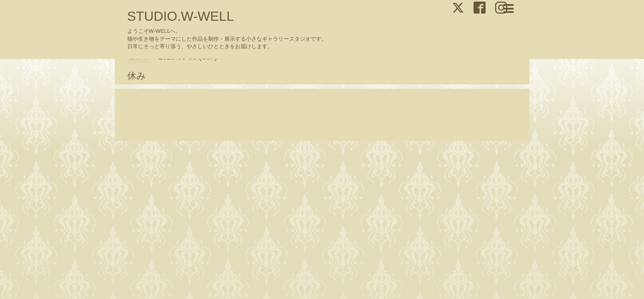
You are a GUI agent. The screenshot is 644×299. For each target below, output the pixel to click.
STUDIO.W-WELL (181, 16)
